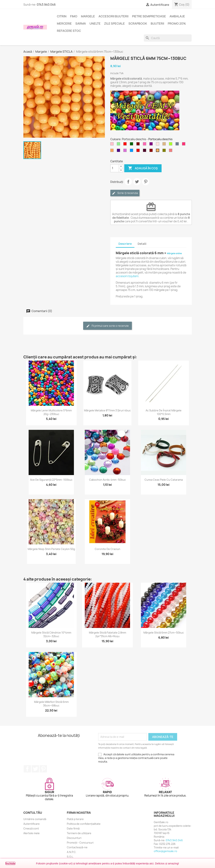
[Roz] (113, 145)
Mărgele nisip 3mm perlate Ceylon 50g (51, 549)
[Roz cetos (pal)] (158, 145)
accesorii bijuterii (127, 276)
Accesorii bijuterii (113, 16)
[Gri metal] (178, 145)
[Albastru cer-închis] (132, 151)
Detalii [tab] (142, 244)
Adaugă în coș (143, 168)
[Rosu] (126, 145)
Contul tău (33, 813)
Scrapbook (138, 24)
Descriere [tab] (125, 244)
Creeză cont (31, 828)
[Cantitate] (115, 168)
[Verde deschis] (119, 145)
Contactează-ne (77, 847)
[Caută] (168, 38)
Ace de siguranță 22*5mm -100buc (51, 480)
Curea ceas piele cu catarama (164, 480)
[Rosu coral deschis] (171, 151)
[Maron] (139, 145)
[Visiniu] (152, 151)
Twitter (35, 769)
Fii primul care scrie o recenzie (107, 326)
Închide (10, 863)
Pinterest (146, 182)
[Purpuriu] (152, 145)
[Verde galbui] (171, 145)
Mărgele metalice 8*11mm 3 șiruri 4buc (107, 410)
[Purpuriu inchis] (145, 151)
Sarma (81, 24)
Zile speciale (114, 24)
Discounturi (74, 838)
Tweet (137, 182)
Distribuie (128, 182)
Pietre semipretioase (149, 16)
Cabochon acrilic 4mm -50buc (107, 480)
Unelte (95, 24)
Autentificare (32, 824)
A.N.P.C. (72, 852)
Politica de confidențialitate (84, 824)
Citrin (62, 16)
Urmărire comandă (35, 819)
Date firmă (73, 828)
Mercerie (64, 24)
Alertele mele (32, 833)
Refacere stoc (69, 31)
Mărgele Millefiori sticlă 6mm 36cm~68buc (51, 704)
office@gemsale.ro (165, 851)
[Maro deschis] (165, 145)
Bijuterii (157, 24)
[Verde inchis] (132, 145)
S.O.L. (70, 857)
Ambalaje (177, 16)
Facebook (27, 769)
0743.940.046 (46, 5)
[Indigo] (119, 151)
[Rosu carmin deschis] (184, 145)
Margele (88, 16)
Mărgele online (174, 253)
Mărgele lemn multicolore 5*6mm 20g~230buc (51, 412)
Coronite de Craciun (107, 549)
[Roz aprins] (145, 145)
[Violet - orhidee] (126, 151)
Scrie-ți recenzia (125, 193)
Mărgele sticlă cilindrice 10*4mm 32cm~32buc (51, 634)
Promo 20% (177, 24)
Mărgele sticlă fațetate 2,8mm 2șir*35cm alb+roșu (107, 634)
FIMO (74, 16)
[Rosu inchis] (139, 151)
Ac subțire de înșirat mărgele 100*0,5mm (164, 412)
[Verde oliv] (165, 151)
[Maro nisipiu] (113, 151)
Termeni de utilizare (79, 833)
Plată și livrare (75, 819)
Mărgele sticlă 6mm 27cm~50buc (164, 633)
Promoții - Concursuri (80, 843)
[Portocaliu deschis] (158, 151)
